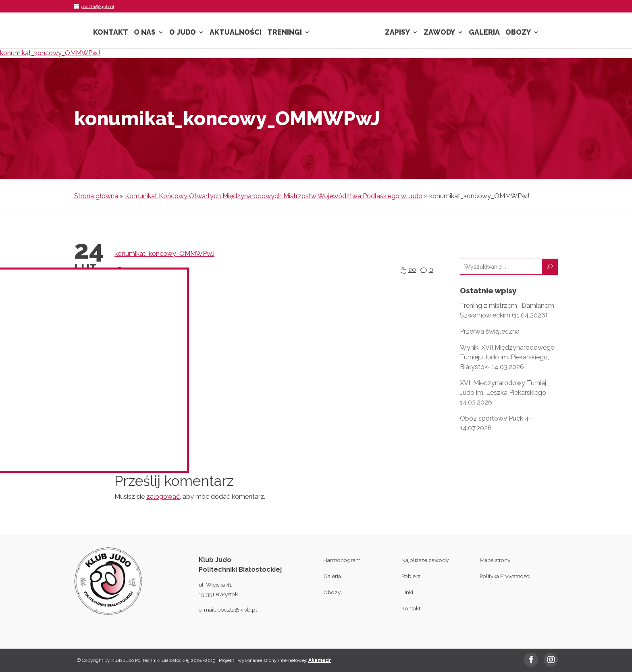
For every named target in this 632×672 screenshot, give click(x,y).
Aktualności (236, 33)
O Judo (183, 33)
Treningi (285, 33)
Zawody (439, 33)
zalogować (163, 497)
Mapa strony (495, 560)
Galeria (484, 33)
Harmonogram (342, 560)
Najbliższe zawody (425, 560)
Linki (407, 592)
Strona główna (96, 196)
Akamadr (320, 660)
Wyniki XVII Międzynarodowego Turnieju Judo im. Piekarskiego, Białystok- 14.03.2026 (507, 357)
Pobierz (411, 576)
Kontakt (111, 33)
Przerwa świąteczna (490, 331)
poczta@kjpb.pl (237, 610)
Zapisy (397, 33)
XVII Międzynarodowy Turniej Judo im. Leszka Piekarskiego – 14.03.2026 (506, 393)
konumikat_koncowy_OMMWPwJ (50, 53)
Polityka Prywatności (505, 576)
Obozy (518, 33)
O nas (145, 33)
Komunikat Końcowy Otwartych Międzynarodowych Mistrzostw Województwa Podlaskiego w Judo (274, 196)
